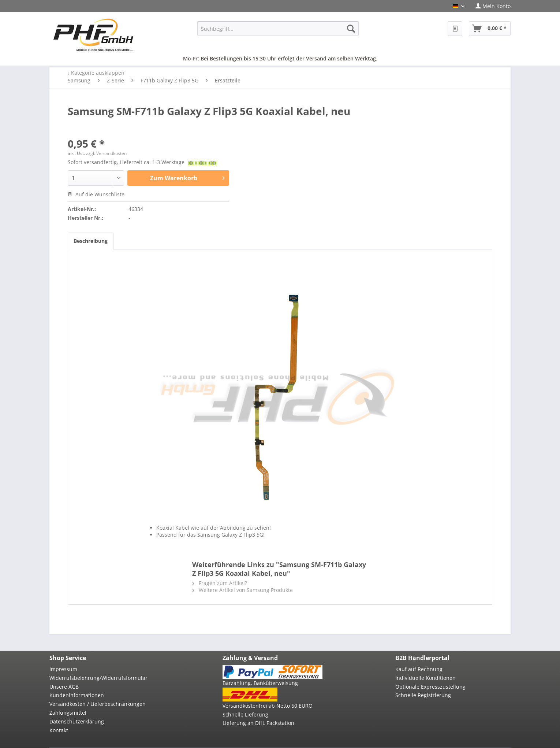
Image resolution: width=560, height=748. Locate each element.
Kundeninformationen (77, 695)
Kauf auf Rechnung (419, 669)
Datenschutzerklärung (77, 721)
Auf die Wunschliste (96, 194)
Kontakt (59, 730)
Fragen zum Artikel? (220, 583)
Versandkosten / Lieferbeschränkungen (98, 704)
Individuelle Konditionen (425, 678)
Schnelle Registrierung (423, 695)
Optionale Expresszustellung (430, 687)
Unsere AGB (64, 687)
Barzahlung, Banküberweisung (260, 683)
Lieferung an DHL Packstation (258, 723)
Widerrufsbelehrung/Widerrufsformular (98, 678)
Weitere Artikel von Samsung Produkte (242, 590)
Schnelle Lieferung (245, 714)
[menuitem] (490, 6)
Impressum (63, 669)
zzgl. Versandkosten (106, 153)
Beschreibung (91, 241)
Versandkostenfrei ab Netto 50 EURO (268, 706)
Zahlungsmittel (68, 713)
